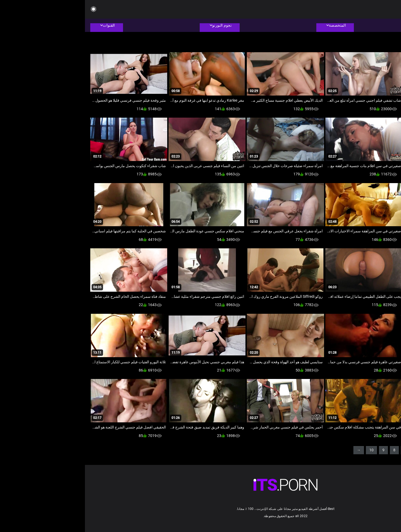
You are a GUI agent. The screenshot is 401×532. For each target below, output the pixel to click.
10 (287, 450)
